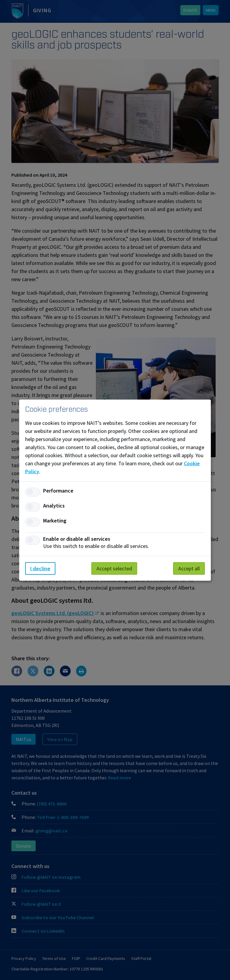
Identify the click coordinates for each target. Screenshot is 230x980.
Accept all (189, 568)
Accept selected (114, 568)
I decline (40, 568)
